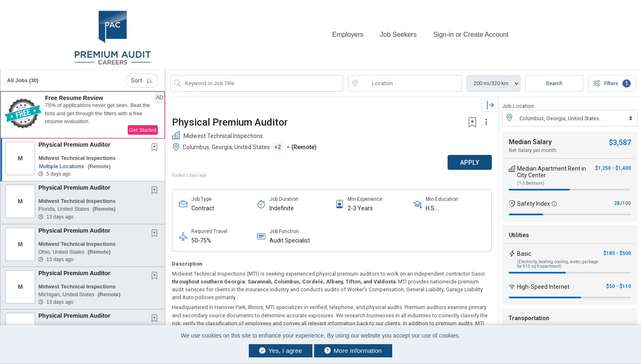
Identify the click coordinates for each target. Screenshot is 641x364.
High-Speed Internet (543, 286)
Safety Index (534, 203)
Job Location (518, 105)
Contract (203, 207)
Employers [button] (348, 34)
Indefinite (282, 207)
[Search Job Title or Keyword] (262, 83)
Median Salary (530, 141)
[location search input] (411, 83)
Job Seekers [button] (398, 34)
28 (617, 202)
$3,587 (620, 142)
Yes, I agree (281, 351)
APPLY (470, 161)
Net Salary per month (533, 150)
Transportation (529, 317)
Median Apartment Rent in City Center (552, 171)
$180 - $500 (617, 252)
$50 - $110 (619, 285)
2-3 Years (360, 207)
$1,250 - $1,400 (613, 167)
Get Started (143, 129)
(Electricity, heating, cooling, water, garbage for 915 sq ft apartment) (558, 263)
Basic (524, 253)
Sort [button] (142, 80)
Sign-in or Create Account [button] (471, 34)
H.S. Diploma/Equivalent (451, 208)
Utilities (519, 234)
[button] (83, 114)
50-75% (201, 240)
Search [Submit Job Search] (554, 83)
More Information (353, 351)
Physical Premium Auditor (74, 144)
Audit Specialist (290, 240)
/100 (626, 202)
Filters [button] (612, 83)
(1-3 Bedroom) (531, 182)
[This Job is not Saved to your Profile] (156, 147)
